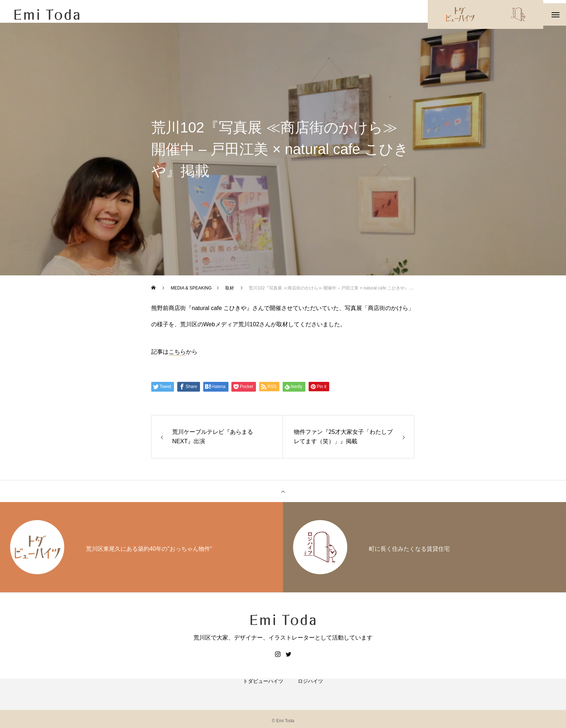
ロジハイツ (310, 696)
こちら (177, 358)
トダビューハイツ (263, 696)
